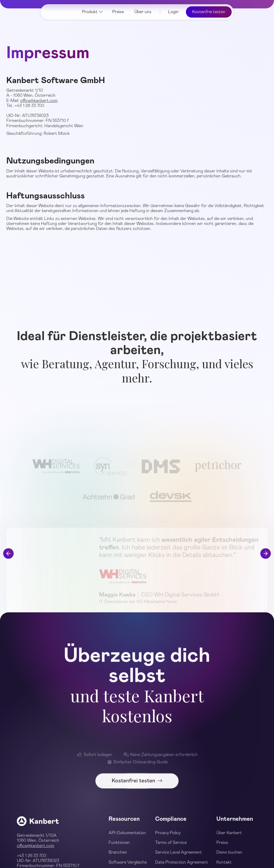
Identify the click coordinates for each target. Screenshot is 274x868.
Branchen (118, 855)
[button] (92, 12)
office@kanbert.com (39, 101)
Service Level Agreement (179, 855)
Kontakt (224, 865)
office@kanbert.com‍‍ (35, 849)
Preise (118, 12)
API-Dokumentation (127, 836)
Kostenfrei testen (209, 12)
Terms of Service (171, 845)
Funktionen (119, 845)
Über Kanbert (229, 836)
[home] (59, 12)
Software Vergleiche (128, 865)
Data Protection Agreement (182, 865)
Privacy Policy (168, 836)
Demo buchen (229, 855)
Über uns (143, 12)
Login (173, 12)
